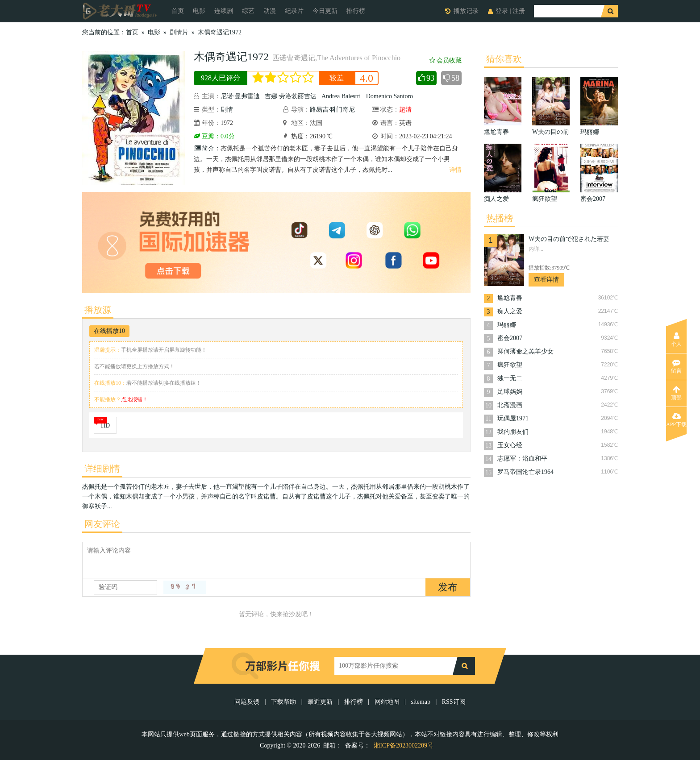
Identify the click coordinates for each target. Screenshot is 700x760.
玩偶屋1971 (513, 418)
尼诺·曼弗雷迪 (240, 96)
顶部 (676, 393)
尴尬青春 (510, 298)
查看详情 (546, 280)
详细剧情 (102, 469)
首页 (178, 11)
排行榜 (356, 11)
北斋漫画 (510, 405)
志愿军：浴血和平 (522, 459)
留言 (676, 366)
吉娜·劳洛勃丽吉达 (291, 96)
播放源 (98, 310)
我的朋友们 (513, 432)
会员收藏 (446, 60)
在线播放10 (109, 331)
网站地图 (387, 702)
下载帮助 (283, 702)
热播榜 (500, 218)
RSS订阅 (454, 702)
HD (105, 426)
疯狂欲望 (510, 365)
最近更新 (320, 702)
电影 (199, 11)
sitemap (421, 702)
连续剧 (224, 11)
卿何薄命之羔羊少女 (525, 351)
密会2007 (510, 338)
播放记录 (466, 11)
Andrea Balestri (341, 96)
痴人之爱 (510, 311)
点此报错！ (134, 399)
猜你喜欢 (504, 59)
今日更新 (325, 11)
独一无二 (510, 378)
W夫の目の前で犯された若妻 (569, 239)
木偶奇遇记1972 (220, 32)
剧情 (227, 110)
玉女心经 (510, 445)
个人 (676, 340)
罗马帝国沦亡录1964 (525, 472)
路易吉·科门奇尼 (333, 110)
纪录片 (294, 11)
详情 (455, 170)
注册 (519, 11)
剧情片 (179, 32)
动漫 (270, 11)
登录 (502, 11)
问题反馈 (248, 702)
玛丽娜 (507, 325)
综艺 (248, 11)
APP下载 (676, 420)
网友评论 (102, 524)
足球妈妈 (510, 392)
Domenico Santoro (390, 96)
